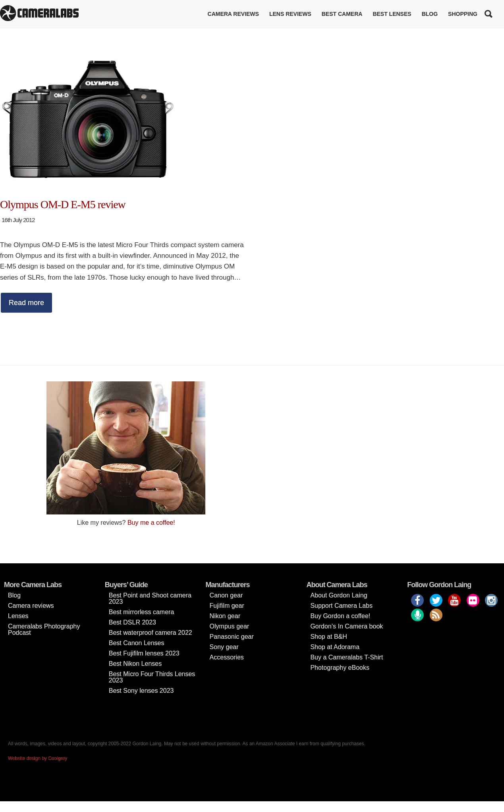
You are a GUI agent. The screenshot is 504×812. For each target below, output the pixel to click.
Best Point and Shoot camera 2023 (150, 598)
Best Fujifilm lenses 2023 (144, 653)
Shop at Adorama (335, 647)
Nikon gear (225, 616)
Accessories (227, 657)
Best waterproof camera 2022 (151, 633)
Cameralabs (39, 14)
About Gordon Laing (339, 595)
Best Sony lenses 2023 (141, 691)
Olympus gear (230, 626)
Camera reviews (233, 14)
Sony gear (224, 647)
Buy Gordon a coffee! (340, 616)
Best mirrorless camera (141, 612)
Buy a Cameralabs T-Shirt (347, 657)
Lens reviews (290, 14)
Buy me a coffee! (151, 523)
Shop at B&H (329, 637)
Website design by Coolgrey (38, 758)
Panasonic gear (232, 637)
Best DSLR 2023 (132, 622)
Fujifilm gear (227, 606)
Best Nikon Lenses (135, 664)
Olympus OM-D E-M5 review (63, 204)
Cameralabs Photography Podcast (44, 629)
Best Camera (342, 14)
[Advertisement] (378, 437)
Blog (430, 14)
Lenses (18, 616)
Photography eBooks (340, 668)
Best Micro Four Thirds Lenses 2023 (152, 677)
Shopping (463, 14)
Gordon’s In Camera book (347, 626)
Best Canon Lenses (137, 643)
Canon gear (226, 595)
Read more (26, 303)
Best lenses (392, 14)
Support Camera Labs (341, 606)
